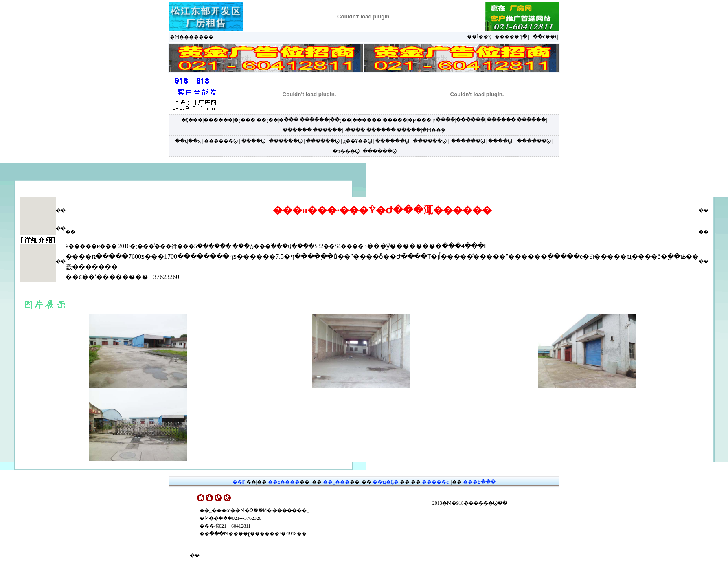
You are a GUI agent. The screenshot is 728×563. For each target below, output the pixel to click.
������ (218, 120)
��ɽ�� (267, 120)
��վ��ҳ (188, 141)
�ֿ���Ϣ (253, 141)
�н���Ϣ (346, 151)
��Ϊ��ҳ (479, 37)
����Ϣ (500, 141)
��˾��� (336, 482)
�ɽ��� (244, 120)
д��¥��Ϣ (358, 141)
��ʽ (239, 482)
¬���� (354, 130)
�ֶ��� (289, 120)
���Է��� (479, 482)
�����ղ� (511, 37)
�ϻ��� (420, 120)
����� (395, 120)
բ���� (444, 120)
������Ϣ (221, 141)
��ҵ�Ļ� (386, 482)
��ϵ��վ (546, 37)
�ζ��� (192, 120)
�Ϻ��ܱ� (434, 130)
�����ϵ (435, 482)
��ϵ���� (284, 482)
